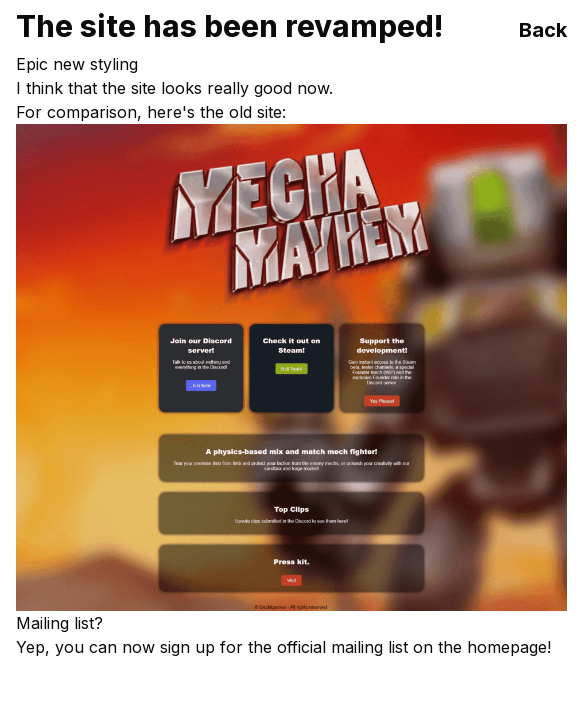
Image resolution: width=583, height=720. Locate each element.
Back (543, 30)
